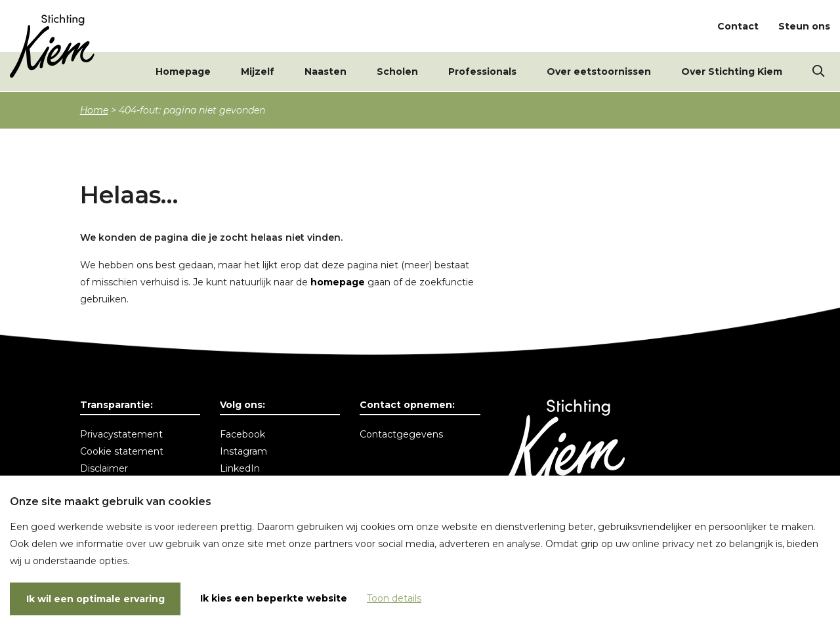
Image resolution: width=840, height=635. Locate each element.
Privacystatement (121, 434)
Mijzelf (258, 72)
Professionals (482, 72)
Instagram (243, 451)
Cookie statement (122, 451)
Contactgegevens (401, 434)
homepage (338, 282)
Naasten (325, 72)
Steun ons (804, 26)
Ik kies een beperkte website (274, 598)
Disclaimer (104, 468)
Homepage (183, 72)
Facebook (242, 434)
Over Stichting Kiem (732, 72)
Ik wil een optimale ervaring (95, 599)
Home (94, 110)
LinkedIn (240, 468)
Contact (738, 26)
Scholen (397, 72)
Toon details (394, 598)
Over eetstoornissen (599, 72)
